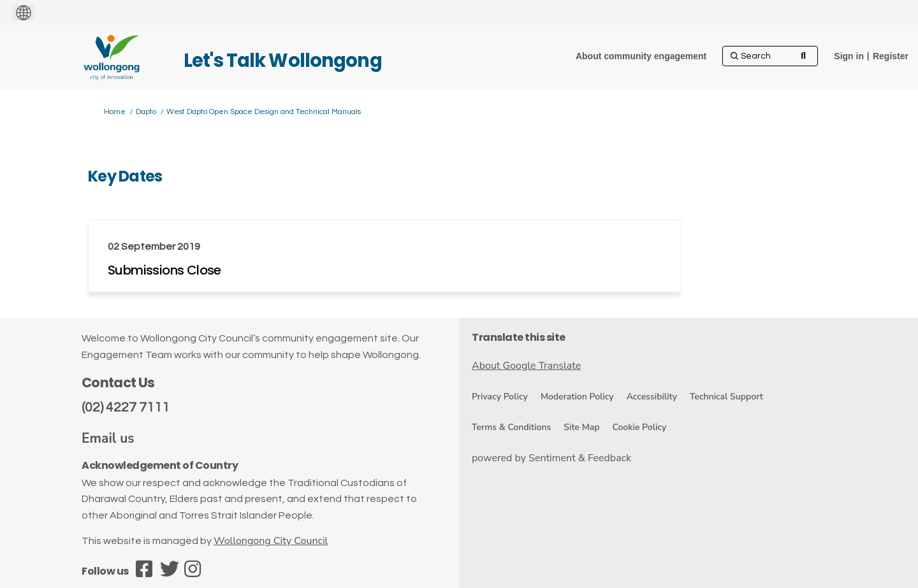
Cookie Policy (639, 427)
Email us (108, 438)
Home (115, 112)
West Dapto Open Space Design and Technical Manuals (264, 112)
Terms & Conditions (511, 427)
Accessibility (652, 397)
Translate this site (519, 337)
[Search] (770, 56)
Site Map (581, 427)
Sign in (849, 56)
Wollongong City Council (271, 541)
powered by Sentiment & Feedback (551, 458)
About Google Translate (526, 366)
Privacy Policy (500, 397)
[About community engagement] (641, 56)
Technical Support (726, 397)
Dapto (146, 112)
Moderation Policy (577, 397)
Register (891, 56)
